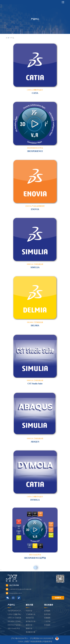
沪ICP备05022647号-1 (20, 638)
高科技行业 (30, 618)
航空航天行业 (31, 621)
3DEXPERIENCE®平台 (15, 611)
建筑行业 (29, 625)
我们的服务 (49, 605)
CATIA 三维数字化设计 (15, 614)
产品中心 (11, 605)
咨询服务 (47, 611)
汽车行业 (29, 611)
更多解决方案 (31, 632)
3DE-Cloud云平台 (14, 628)
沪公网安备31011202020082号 (42, 638)
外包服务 (47, 625)
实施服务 (47, 618)
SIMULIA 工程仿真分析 (15, 618)
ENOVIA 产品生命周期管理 (15, 625)
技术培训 (47, 614)
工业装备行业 (31, 614)
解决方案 (29, 605)
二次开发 (47, 621)
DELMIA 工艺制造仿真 (15, 621)
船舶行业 (29, 628)
